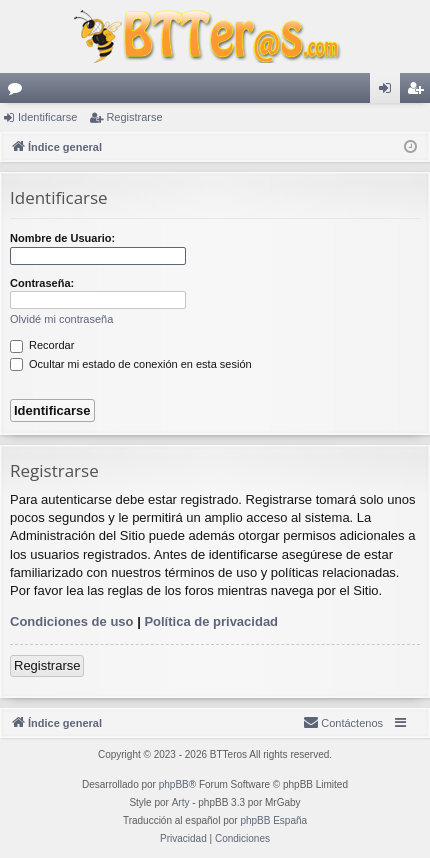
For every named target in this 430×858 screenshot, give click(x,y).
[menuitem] (343, 723)
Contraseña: (42, 283)
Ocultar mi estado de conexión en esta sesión (131, 364)
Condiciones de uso (72, 621)
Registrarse (134, 117)
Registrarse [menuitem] (419, 92)
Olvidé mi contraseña (61, 319)
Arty (181, 802)
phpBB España (273, 820)
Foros (19, 92)
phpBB (174, 784)
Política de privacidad (211, 621)
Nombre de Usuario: (62, 238)
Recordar (42, 345)
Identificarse (47, 117)
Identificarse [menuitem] (389, 92)
